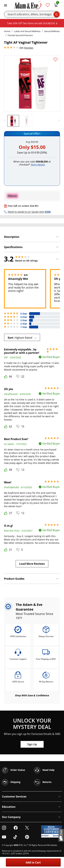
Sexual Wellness (52, 31)
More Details (38, 165)
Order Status (14, 770)
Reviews (29, 48)
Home (7, 31)
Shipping (11, 782)
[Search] (32, 14)
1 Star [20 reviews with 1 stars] (24, 327)
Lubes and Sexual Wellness (27, 31)
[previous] (6, 120)
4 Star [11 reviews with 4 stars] (24, 317)
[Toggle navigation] (6, 5)
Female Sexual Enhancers (20, 35)
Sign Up (32, 744)
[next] (58, 120)
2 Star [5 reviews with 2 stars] (24, 324)
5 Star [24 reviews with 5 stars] (24, 314)
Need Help (44, 770)
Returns (43, 782)
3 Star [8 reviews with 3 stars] (24, 320)
